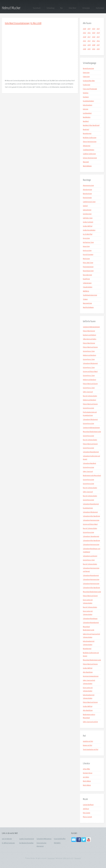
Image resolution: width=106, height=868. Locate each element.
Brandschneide (87, 198)
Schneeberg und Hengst (90, 556)
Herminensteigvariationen (91, 676)
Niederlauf (86, 130)
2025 (89, 29)
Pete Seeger (87, 813)
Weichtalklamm (87, 166)
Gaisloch (85, 206)
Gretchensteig (87, 214)
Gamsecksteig (87, 210)
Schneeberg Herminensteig (91, 520)
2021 (89, 33)
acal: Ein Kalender (7, 839)
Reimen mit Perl (88, 745)
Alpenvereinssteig (88, 186)
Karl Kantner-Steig (88, 242)
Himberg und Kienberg (89, 355)
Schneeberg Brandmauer (90, 619)
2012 (94, 41)
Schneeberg (50, 8)
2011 (98, 41)
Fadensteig (86, 77)
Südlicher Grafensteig (89, 154)
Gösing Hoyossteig (88, 408)
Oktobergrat (87, 146)
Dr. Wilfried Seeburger (8, 843)
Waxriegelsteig (87, 303)
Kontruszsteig (87, 251)
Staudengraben (88, 287)
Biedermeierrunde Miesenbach (92, 476)
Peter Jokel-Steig (88, 263)
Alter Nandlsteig (88, 672)
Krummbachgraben (88, 101)
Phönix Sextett (87, 817)
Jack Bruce (86, 809)
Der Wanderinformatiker (26, 843)
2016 (94, 37)
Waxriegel (86, 162)
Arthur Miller (86, 769)
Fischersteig (86, 85)
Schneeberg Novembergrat (91, 452)
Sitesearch (78, 858)
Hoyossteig (86, 238)
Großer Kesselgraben (89, 230)
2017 (89, 37)
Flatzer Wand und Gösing (90, 347)
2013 (89, 41)
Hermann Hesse (88, 773)
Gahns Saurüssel (88, 392)
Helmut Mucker (11, 8)
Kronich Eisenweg (88, 255)
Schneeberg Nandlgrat (90, 463)
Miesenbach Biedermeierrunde (92, 432)
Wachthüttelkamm (88, 307)
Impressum (51, 858)
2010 (84, 45)
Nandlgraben (87, 117)
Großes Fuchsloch (88, 222)
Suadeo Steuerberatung (27, 839)
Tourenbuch (37, 8)
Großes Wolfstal (88, 226)
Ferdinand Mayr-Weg (89, 81)
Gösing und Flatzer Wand (90, 372)
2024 (94, 29)
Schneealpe (86, 8)
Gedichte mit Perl (88, 741)
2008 (94, 45)
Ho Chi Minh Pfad (88, 234)
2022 (84, 33)
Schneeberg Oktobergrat (90, 364)
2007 (98, 45)
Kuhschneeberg (88, 105)
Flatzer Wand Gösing (89, 331)
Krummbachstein (88, 508)
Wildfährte (86, 291)
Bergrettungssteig (88, 69)
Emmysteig (86, 73)
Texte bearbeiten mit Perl (91, 750)
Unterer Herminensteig (90, 158)
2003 (98, 49)
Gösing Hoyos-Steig (89, 351)
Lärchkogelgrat (87, 113)
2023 (98, 29)
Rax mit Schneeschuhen (90, 396)
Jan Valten (86, 777)
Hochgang (86, 97)
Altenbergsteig (87, 190)
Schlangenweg (87, 283)
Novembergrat (87, 134)
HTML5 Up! (66, 858)
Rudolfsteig (86, 279)
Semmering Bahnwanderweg (91, 327)
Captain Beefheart (88, 805)
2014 (84, 41)
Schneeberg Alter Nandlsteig (91, 516)
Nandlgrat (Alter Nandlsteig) (91, 125)
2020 (94, 33)
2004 (94, 49)
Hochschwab (100, 8)
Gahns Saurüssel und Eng (90, 722)
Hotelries (86, 93)
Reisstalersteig (87, 275)
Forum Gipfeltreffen (60, 839)
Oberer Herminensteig (90, 142)
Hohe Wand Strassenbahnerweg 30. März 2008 (23, 23)
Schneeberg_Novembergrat (91, 537)
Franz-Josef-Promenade (90, 89)
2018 (84, 37)
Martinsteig (86, 259)
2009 (89, 45)
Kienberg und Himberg (89, 335)
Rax (62, 8)
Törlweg (85, 299)
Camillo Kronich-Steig (89, 202)
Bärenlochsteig (87, 194)
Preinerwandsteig (88, 267)
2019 (98, 33)
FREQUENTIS (57, 843)
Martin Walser (87, 781)
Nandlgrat (86, 121)
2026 (84, 29)
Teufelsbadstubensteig (90, 295)
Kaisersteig (86, 246)
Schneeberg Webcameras (44, 839)
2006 (84, 49)
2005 (89, 49)
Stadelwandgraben (89, 150)
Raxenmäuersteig (88, 271)
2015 (98, 37)
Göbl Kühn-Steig (88, 218)
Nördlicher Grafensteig (90, 138)
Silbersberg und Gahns (90, 339)
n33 (72, 858)
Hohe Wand (72, 8)
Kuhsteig (86, 109)
